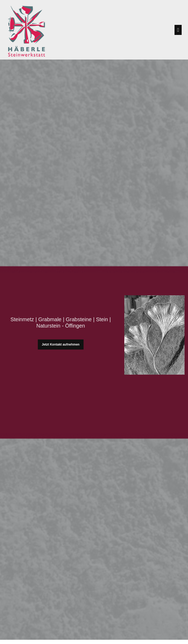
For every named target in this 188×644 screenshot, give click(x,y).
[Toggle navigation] (178, 30)
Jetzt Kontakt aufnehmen (61, 344)
